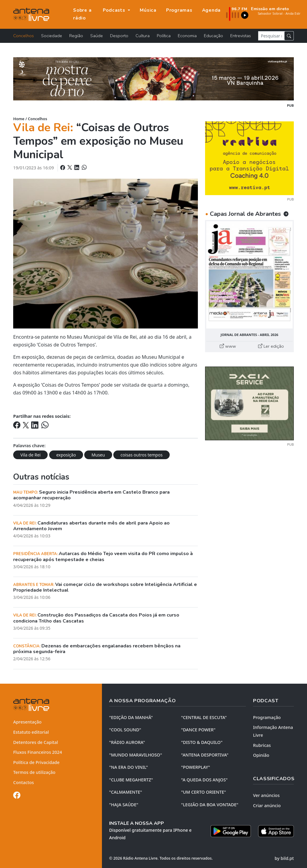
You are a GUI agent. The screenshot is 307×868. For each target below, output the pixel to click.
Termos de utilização (34, 772)
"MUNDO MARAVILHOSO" (136, 755)
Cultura (143, 36)
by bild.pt (284, 858)
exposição (66, 455)
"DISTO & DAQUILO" (202, 742)
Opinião (261, 755)
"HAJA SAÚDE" (124, 805)
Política (164, 36)
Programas (179, 10)
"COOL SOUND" (125, 730)
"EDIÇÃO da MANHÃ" (131, 717)
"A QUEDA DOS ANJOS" (204, 780)
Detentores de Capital (36, 742)
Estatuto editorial (31, 732)
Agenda (212, 10)
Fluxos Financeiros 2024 (38, 752)
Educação (213, 36)
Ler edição (271, 346)
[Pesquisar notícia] (271, 36)
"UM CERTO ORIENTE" (204, 792)
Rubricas (262, 745)
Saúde (97, 36)
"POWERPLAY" (195, 767)
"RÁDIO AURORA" (127, 742)
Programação (267, 717)
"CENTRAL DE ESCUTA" (204, 717)
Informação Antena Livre (273, 731)
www (228, 346)
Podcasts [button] (115, 10)
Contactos (24, 782)
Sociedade (52, 36)
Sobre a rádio (82, 14)
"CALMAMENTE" (126, 792)
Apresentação (27, 722)
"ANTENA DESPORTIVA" (205, 755)
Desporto (119, 36)
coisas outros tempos (142, 455)
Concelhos (24, 36)
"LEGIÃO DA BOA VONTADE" (210, 805)
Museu (98, 455)
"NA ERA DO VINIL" (128, 767)
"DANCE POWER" (198, 730)
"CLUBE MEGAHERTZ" (131, 780)
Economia (187, 36)
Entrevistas (241, 36)
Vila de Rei (30, 455)
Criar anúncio (267, 806)
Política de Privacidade (36, 762)
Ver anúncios (266, 795)
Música (148, 10)
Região (76, 36)
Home (19, 119)
